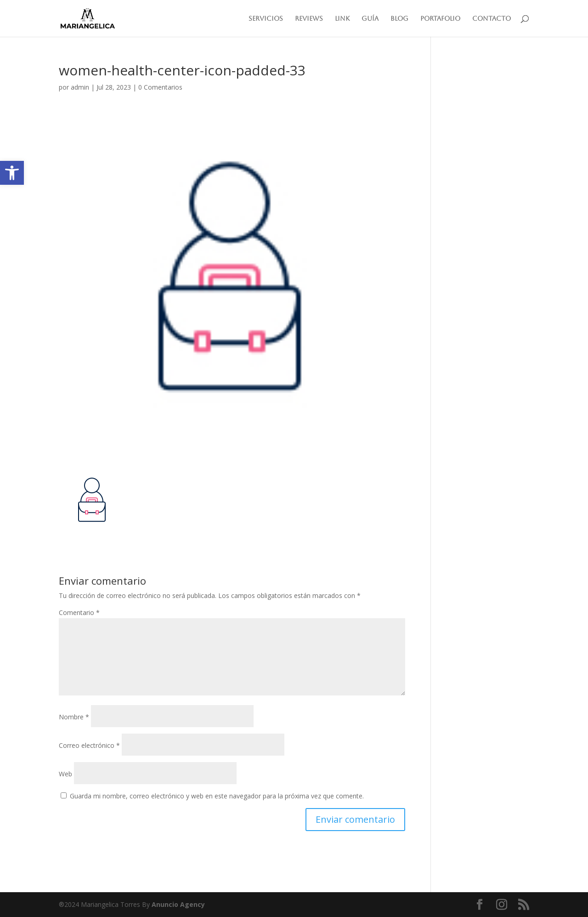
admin (80, 87)
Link (342, 19)
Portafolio (440, 19)
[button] (12, 173)
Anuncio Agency (178, 904)
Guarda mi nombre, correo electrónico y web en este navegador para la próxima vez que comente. (217, 796)
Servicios (266, 19)
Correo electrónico (89, 745)
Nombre (74, 717)
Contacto (492, 19)
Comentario (79, 612)
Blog (399, 19)
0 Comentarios (160, 87)
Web (65, 774)
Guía (370, 19)
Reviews (309, 19)
